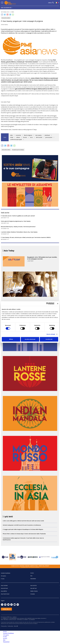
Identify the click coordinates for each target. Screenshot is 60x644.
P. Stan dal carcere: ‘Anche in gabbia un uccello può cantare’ (18, 216)
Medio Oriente (34, 591)
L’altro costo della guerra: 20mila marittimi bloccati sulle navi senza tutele (23, 521)
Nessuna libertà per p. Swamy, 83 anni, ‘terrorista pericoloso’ (18, 227)
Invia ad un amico (6, 18)
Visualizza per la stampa (18, 150)
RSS (31, 576)
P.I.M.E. (3, 579)
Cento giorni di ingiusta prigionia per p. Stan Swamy (16, 221)
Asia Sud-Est (34, 585)
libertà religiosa (28, 135)
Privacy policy (4, 626)
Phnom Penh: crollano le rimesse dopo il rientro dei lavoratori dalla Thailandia (24, 534)
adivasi (18, 137)
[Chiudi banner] (58, 304)
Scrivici (32, 573)
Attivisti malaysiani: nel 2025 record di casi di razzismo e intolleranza (22, 525)
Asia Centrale (4, 585)
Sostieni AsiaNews (6, 573)
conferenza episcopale (16, 139)
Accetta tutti (49, 339)
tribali (12, 137)
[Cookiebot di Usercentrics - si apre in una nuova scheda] (47, 304)
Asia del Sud (33, 588)
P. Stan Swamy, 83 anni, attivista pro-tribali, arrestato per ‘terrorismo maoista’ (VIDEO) (26, 237)
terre (31, 137)
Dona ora (6, 609)
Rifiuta (11, 339)
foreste (25, 137)
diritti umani (39, 137)
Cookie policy (10, 626)
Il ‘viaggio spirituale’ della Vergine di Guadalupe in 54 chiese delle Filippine (23, 529)
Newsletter (33, 579)
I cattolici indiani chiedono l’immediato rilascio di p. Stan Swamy (19, 232)
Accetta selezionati (30, 339)
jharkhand (47, 135)
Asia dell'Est (4, 591)
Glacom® (16, 626)
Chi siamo (3, 576)
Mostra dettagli (51, 334)
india (11, 135)
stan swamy (38, 135)
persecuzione (49, 137)
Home (5, 632)
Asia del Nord (4, 588)
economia (18, 135)
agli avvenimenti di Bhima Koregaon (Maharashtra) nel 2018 (34, 89)
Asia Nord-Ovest (5, 594)
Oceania (33, 594)
